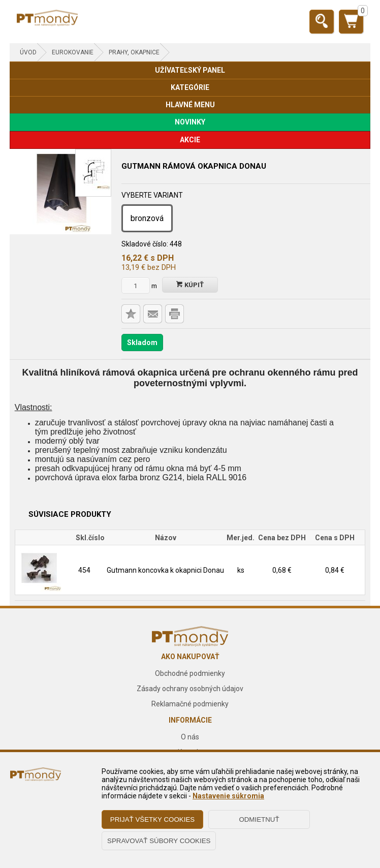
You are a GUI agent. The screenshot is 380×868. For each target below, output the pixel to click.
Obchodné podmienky (190, 673)
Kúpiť (190, 285)
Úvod (28, 52)
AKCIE (190, 140)
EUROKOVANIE (73, 52)
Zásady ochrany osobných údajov (190, 689)
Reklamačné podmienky (190, 704)
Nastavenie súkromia (228, 796)
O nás (190, 737)
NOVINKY (190, 122)
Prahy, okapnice (134, 52)
